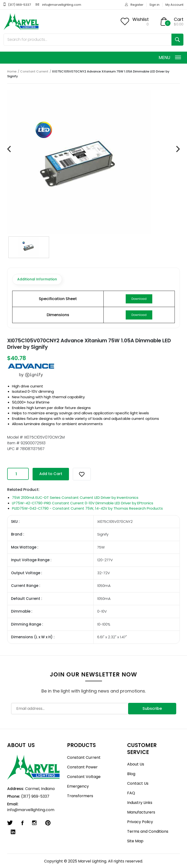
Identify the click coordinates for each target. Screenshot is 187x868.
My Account (174, 5)
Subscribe (152, 708)
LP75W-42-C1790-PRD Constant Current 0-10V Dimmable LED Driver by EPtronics (83, 503)
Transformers (80, 796)
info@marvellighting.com (62, 5)
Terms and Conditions (148, 831)
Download (139, 299)
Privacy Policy (140, 822)
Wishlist (141, 19)
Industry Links (140, 803)
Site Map (135, 841)
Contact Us (138, 783)
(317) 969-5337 (19, 5)
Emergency (78, 786)
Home (12, 71)
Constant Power (82, 767)
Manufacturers (141, 812)
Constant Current (34, 71)
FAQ (131, 793)
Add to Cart (51, 474)
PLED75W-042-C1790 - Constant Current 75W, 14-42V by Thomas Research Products (87, 508)
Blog (131, 774)
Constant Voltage (84, 777)
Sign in (154, 5)
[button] (82, 474)
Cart (179, 19)
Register (137, 5)
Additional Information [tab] (37, 279)
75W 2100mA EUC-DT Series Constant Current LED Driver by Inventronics (75, 497)
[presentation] (9, 149)
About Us (136, 764)
